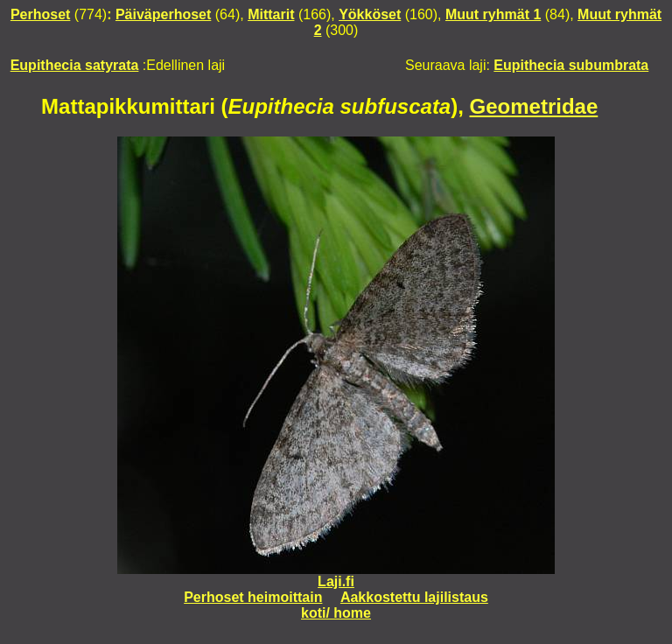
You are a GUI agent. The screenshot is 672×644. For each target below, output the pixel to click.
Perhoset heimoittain (253, 597)
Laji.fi (336, 581)
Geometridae (534, 106)
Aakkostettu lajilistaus (414, 597)
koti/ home (336, 613)
